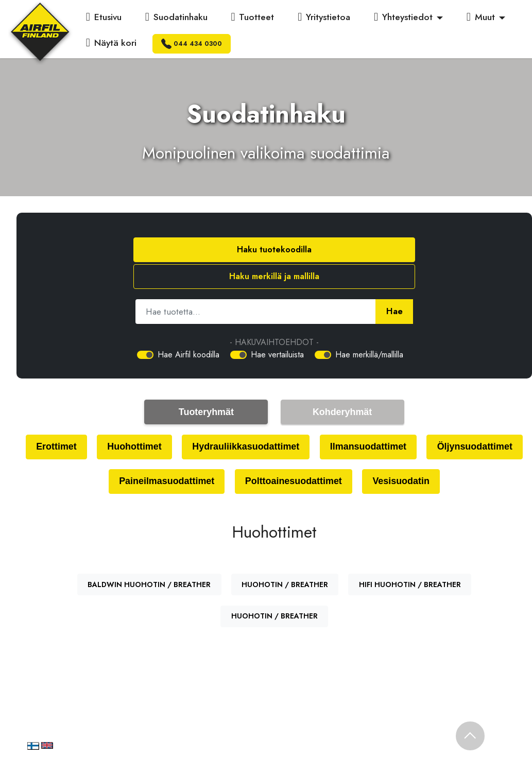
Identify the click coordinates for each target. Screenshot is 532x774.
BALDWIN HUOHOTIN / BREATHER (149, 561)
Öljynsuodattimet (95, 457)
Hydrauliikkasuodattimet (299, 421)
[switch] (145, 328)
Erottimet (101, 421)
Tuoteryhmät (206, 385)
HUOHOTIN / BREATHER (285, 561)
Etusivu (104, 17)
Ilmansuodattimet (428, 421)
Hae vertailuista (277, 328)
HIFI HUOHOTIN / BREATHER (410, 561)
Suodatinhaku (176, 17)
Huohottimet (182, 421)
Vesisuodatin (464, 457)
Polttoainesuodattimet (350, 457)
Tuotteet (252, 17)
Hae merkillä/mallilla (369, 328)
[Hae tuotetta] (255, 285)
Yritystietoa (324, 17)
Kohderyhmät (342, 385)
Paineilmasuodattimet (217, 457)
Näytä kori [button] (111, 43)
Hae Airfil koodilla (188, 328)
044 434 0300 (192, 44)
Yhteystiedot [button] (403, 17)
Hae (394, 285)
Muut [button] (481, 17)
